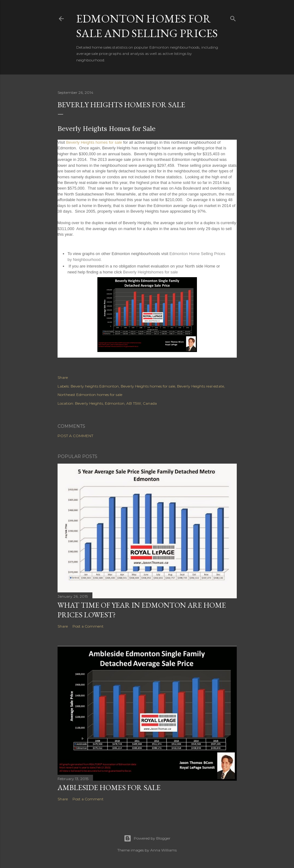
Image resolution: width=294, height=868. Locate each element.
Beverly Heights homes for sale (94, 142)
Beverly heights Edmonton (95, 386)
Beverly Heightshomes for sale (151, 272)
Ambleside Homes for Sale (109, 787)
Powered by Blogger (147, 838)
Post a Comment (75, 436)
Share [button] (63, 377)
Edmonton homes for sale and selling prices (147, 26)
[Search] (233, 17)
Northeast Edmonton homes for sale (90, 395)
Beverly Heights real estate (201, 386)
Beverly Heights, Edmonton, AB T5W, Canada (116, 403)
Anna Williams (163, 850)
